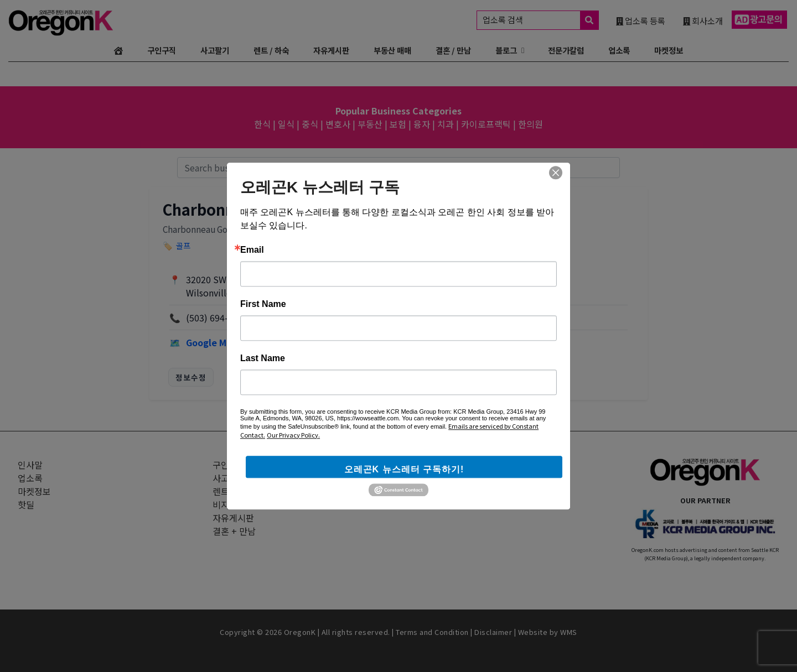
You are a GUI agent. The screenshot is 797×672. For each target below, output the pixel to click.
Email (252, 250)
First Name (263, 304)
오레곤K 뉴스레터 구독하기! (404, 469)
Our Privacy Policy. (293, 435)
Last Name (263, 358)
